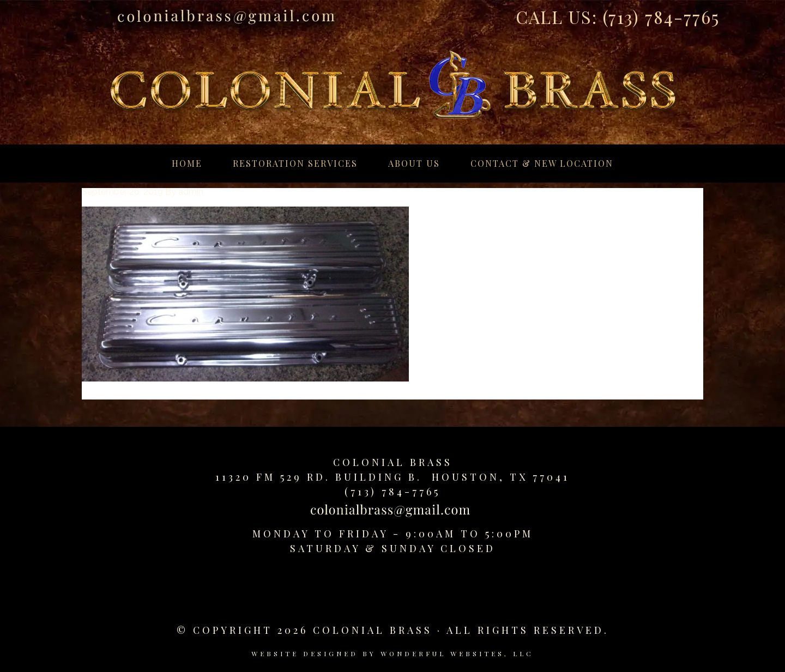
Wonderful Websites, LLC (457, 653)
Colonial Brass (393, 462)
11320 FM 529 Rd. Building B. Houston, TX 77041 (392, 477)
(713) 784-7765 (661, 17)
